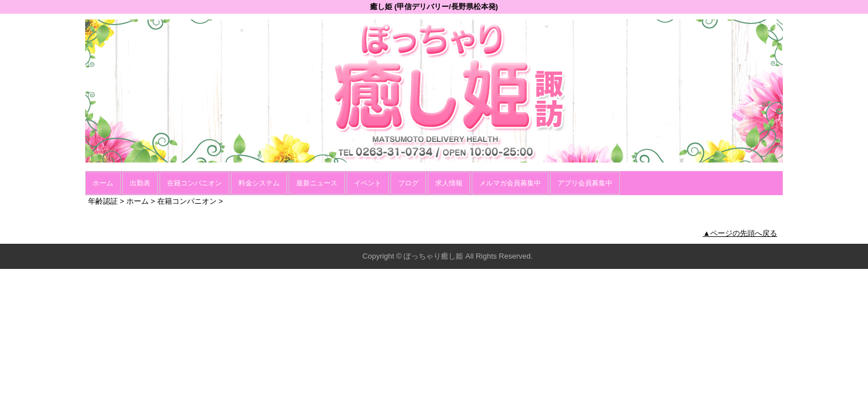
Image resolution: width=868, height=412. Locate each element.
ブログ (408, 183)
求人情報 (449, 183)
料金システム (259, 183)
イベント (368, 183)
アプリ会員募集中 (585, 183)
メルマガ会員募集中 (510, 183)
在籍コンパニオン (194, 183)
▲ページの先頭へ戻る (740, 233)
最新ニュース (317, 183)
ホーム (103, 183)
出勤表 (140, 183)
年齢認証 (103, 201)
